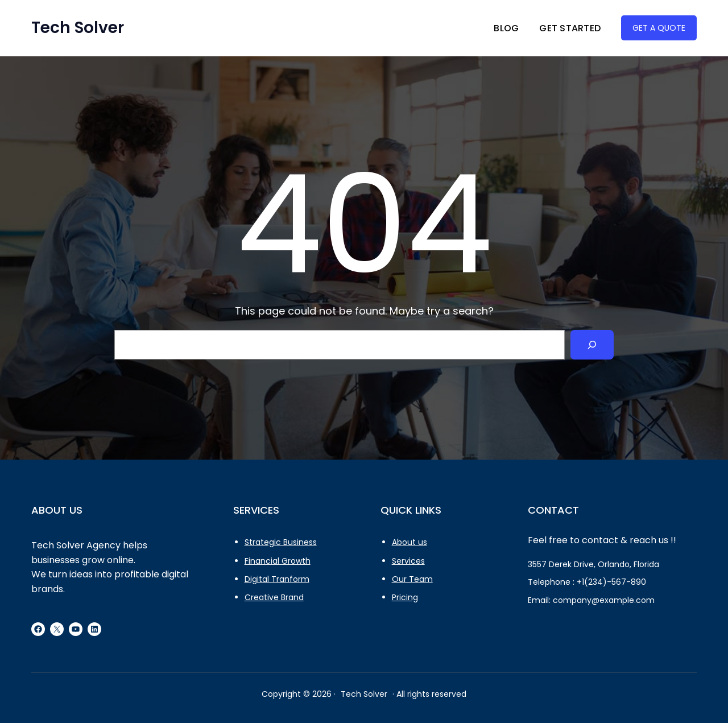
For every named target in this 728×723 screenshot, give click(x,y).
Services (408, 561)
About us (409, 542)
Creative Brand (274, 597)
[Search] (592, 345)
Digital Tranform (277, 579)
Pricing (405, 597)
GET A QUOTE (659, 28)
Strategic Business (281, 542)
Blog (506, 28)
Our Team (412, 579)
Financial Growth (278, 561)
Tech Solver (78, 28)
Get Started (570, 28)
